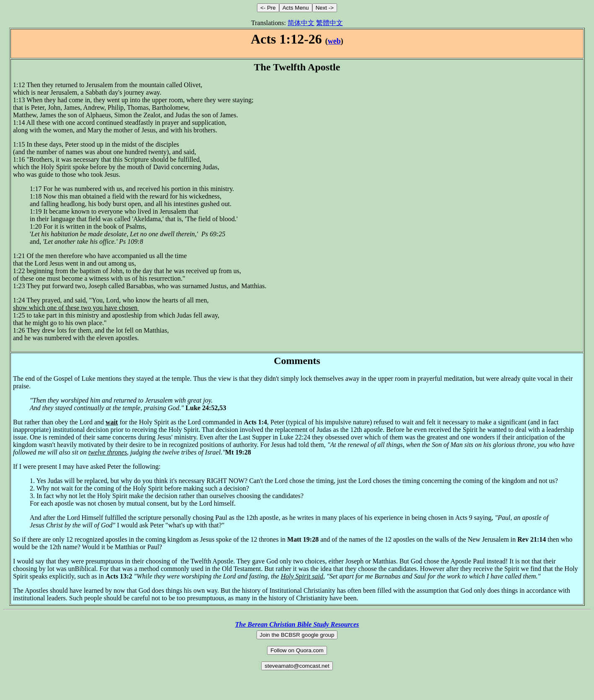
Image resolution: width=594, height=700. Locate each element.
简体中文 (301, 23)
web (334, 41)
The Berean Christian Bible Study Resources (297, 624)
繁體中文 (329, 23)
